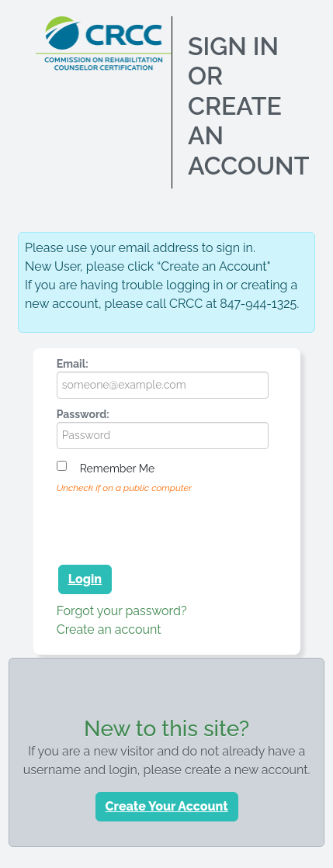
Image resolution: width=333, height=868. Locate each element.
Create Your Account (167, 806)
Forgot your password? (122, 611)
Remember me (117, 469)
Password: (83, 414)
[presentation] (175, 527)
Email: (73, 364)
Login (85, 579)
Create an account (109, 629)
